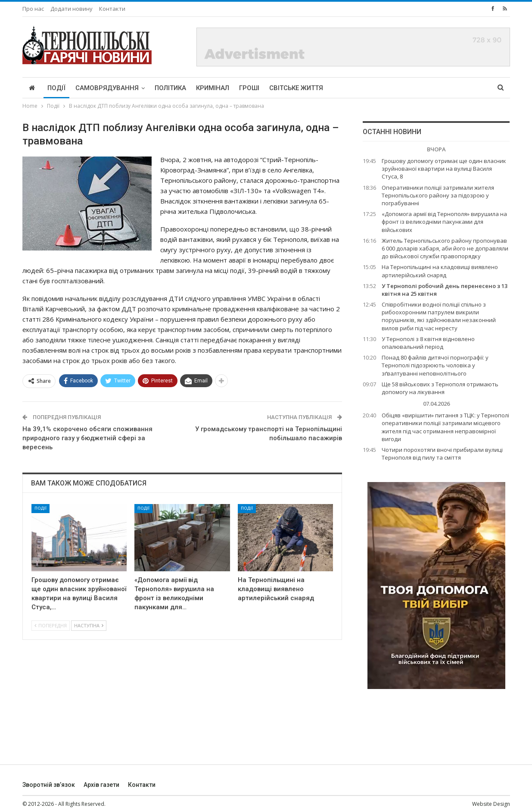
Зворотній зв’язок (49, 785)
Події (56, 88)
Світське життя (296, 88)
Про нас (33, 9)
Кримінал (213, 88)
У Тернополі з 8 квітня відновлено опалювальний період (428, 343)
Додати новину (72, 9)
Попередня (51, 625)
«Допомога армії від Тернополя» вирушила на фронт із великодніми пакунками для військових (444, 222)
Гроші (249, 88)
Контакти (112, 9)
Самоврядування (107, 88)
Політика (170, 88)
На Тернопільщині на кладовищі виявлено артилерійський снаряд (440, 271)
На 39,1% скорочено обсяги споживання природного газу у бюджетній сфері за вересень (87, 438)
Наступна (89, 625)
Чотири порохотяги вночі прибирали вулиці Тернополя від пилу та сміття (442, 454)
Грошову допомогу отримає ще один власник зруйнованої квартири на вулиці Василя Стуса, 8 (444, 169)
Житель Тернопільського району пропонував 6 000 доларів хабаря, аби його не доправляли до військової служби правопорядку (445, 248)
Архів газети (101, 785)
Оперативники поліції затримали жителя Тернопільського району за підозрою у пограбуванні (438, 195)
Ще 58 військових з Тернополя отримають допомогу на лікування (440, 388)
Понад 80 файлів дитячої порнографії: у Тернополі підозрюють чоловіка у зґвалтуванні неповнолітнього (435, 365)
